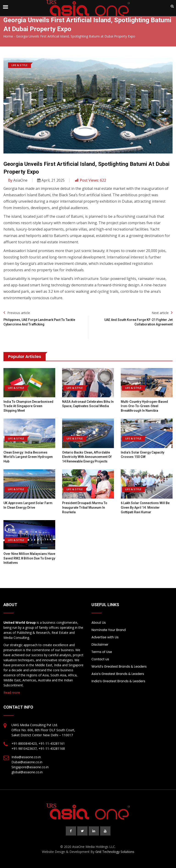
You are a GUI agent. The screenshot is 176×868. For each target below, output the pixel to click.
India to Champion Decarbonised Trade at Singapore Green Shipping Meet (28, 406)
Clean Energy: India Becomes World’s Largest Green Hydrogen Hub (28, 457)
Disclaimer (100, 645)
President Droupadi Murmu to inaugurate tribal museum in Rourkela (85, 507)
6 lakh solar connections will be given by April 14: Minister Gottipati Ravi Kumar (145, 507)
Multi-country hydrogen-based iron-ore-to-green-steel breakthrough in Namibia (144, 406)
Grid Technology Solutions (115, 852)
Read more (12, 692)
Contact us (100, 659)
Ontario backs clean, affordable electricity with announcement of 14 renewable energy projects (87, 457)
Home (8, 36)
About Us (99, 623)
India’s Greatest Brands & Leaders (118, 681)
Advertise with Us (105, 637)
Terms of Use (102, 652)
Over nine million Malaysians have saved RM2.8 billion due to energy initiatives (29, 558)
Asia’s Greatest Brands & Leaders (118, 674)
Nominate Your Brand (109, 630)
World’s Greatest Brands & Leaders (119, 666)
